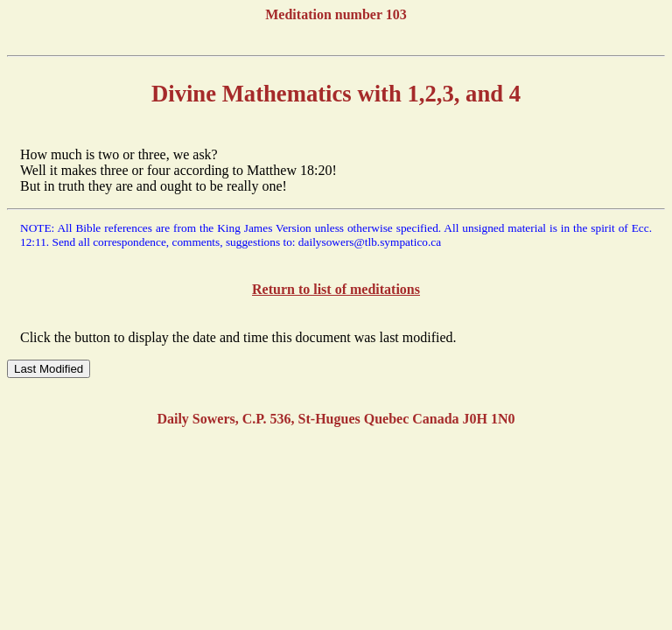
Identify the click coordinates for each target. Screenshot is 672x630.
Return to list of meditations (336, 289)
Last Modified (49, 369)
